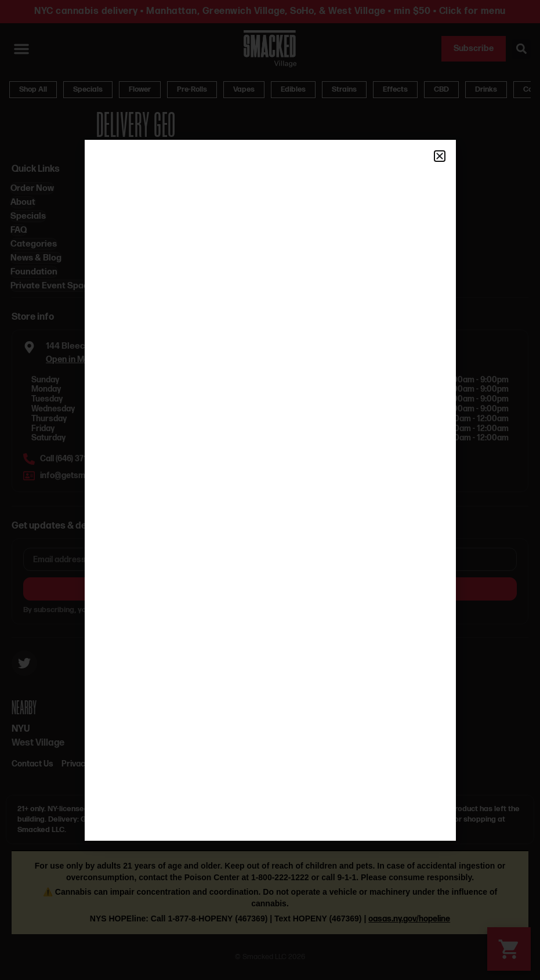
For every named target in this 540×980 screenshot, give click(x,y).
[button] (440, 156)
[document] (270, 490)
